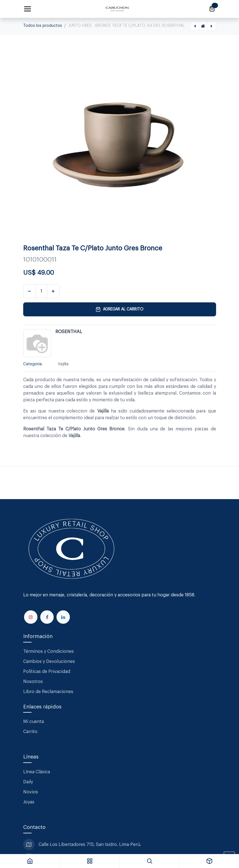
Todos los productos (43, 26)
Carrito (30, 732)
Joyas (29, 802)
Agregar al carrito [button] (120, 309)
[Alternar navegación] (27, 9)
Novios (31, 792)
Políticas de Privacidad (47, 672)
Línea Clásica (37, 772)
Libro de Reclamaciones (48, 692)
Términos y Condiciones (49, 651)
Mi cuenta (34, 722)
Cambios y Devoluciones (49, 661)
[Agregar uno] (53, 291)
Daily (28, 782)
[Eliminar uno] (29, 291)
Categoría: (33, 364)
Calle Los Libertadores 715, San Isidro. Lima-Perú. (90, 845)
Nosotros (33, 682)
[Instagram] (31, 617)
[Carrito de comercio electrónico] (212, 9)
